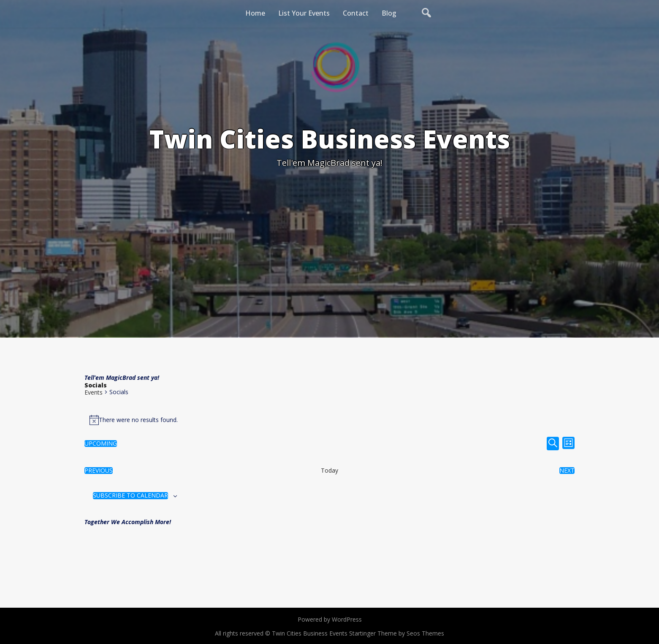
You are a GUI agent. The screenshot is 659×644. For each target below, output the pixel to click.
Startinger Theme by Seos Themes (397, 633)
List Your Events (304, 13)
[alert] (329, 420)
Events (94, 392)
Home (255, 13)
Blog (389, 13)
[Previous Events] (99, 471)
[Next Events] (567, 471)
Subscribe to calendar (130, 495)
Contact (356, 13)
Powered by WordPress (330, 619)
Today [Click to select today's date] (329, 471)
